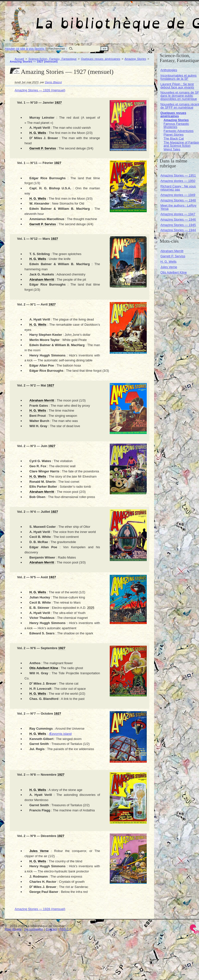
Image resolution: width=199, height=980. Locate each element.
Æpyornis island (60, 734)
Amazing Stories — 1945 (178, 225)
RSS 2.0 (65, 929)
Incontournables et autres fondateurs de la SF (178, 77)
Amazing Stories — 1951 (178, 175)
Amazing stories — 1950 (178, 181)
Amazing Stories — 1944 (178, 230)
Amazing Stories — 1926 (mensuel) (40, 90)
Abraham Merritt (172, 251)
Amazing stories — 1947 (178, 214)
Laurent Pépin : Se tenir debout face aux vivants (177, 86)
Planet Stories (173, 135)
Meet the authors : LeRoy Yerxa (178, 207)
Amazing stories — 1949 (178, 195)
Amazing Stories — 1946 (178, 219)
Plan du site (13, 929)
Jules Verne (169, 267)
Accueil (19, 59)
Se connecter (34, 929)
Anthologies (169, 70)
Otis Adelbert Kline (173, 272)
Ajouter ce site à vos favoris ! (25, 49)
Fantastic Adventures (178, 131)
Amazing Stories (135, 59)
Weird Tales (172, 149)
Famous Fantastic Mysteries (176, 125)
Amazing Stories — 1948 (178, 200)
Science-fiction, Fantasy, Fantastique (52, 59)
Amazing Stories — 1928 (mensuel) (40, 909)
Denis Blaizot (53, 82)
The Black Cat (174, 138)
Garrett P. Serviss (173, 256)
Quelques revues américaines (100, 59)
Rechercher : (57, 49)
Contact (51, 929)
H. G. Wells (168, 262)
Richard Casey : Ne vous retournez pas (178, 188)
